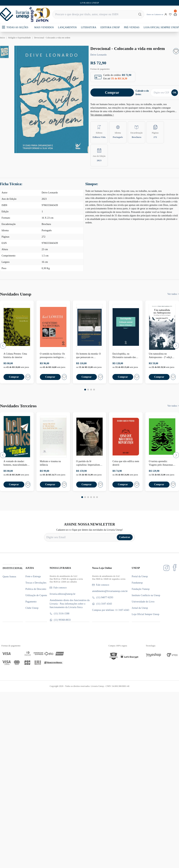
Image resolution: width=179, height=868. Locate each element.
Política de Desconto (36, 589)
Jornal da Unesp (140, 608)
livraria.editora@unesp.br (63, 594)
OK (175, 93)
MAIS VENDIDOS (44, 27)
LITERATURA (89, 27)
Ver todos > (173, 294)
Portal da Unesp (140, 576)
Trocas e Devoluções (36, 583)
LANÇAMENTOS (67, 27)
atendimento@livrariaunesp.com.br (110, 591)
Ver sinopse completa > (102, 115)
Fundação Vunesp (141, 589)
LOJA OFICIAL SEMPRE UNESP (161, 27)
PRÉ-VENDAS (132, 27)
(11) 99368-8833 (60, 620)
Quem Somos (9, 577)
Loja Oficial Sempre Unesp (146, 614)
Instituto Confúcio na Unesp (146, 595)
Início (3, 38)
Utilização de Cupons (36, 595)
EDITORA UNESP (110, 27)
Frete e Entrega (33, 576)
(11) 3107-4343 (102, 604)
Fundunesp (137, 583)
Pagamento (31, 602)
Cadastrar (125, 537)
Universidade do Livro (143, 602)
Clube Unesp (32, 608)
